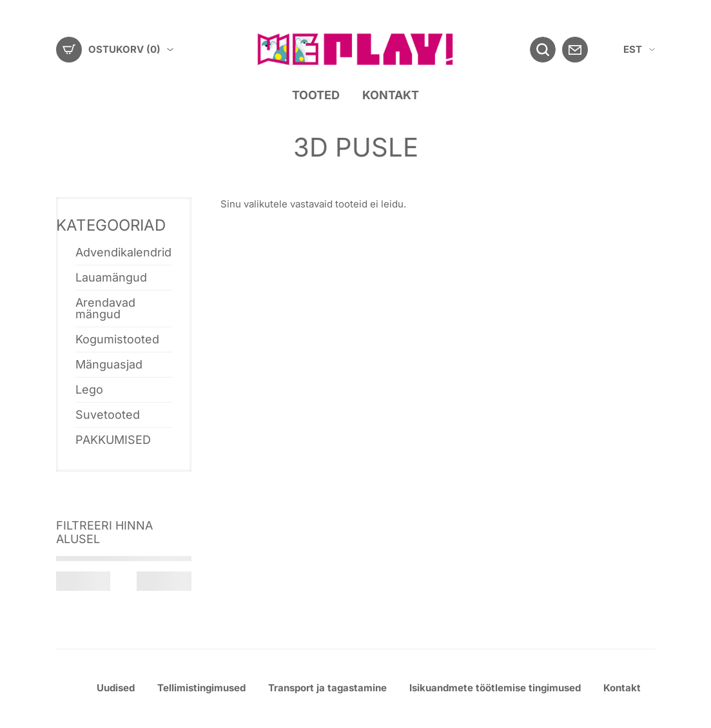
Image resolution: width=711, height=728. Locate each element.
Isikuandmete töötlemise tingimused (495, 688)
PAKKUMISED (113, 440)
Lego (89, 389)
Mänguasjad (109, 364)
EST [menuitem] (633, 49)
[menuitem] (639, 50)
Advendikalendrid (123, 252)
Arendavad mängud (105, 308)
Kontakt (391, 95)
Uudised (116, 688)
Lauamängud (111, 277)
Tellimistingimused (201, 688)
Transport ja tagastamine (327, 688)
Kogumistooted (117, 339)
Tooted (316, 95)
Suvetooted (108, 415)
